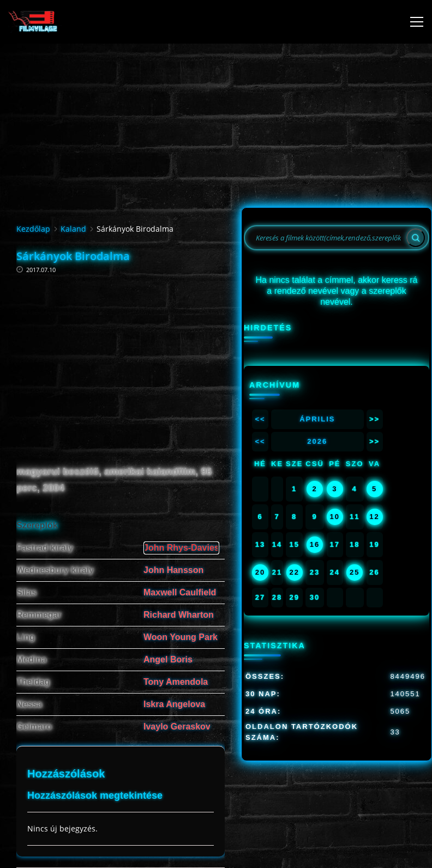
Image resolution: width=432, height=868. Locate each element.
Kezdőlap (33, 229)
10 (335, 517)
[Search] (416, 238)
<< (260, 419)
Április (317, 419)
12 (374, 517)
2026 (317, 441)
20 (260, 572)
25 (355, 572)
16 (315, 544)
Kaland (73, 229)
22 (294, 572)
